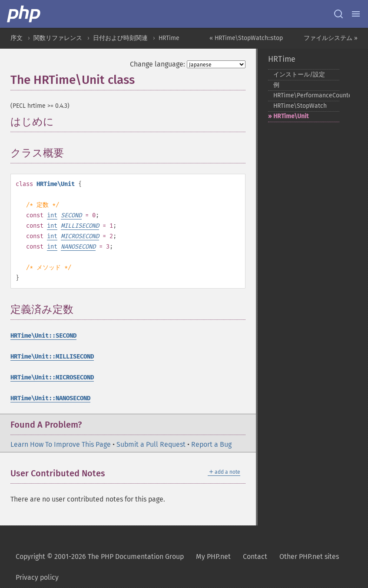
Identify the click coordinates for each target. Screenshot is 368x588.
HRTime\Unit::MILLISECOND (52, 357)
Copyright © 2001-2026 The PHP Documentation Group (100, 556)
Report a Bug (211, 444)
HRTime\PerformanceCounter (306, 95)
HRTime (169, 38)
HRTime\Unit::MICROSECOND (52, 377)
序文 (17, 38)
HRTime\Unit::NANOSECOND (50, 398)
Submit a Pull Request (151, 444)
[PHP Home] (24, 14)
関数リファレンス (58, 38)
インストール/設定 (299, 75)
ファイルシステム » (331, 38)
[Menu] (356, 14)
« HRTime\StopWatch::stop (246, 38)
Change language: (157, 64)
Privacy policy (37, 577)
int (52, 215)
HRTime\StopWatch (300, 106)
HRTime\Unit (291, 116)
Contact (255, 556)
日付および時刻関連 (120, 38)
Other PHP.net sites (309, 556)
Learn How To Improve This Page (61, 444)
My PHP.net (213, 556)
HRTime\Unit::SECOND (43, 336)
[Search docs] (338, 14)
